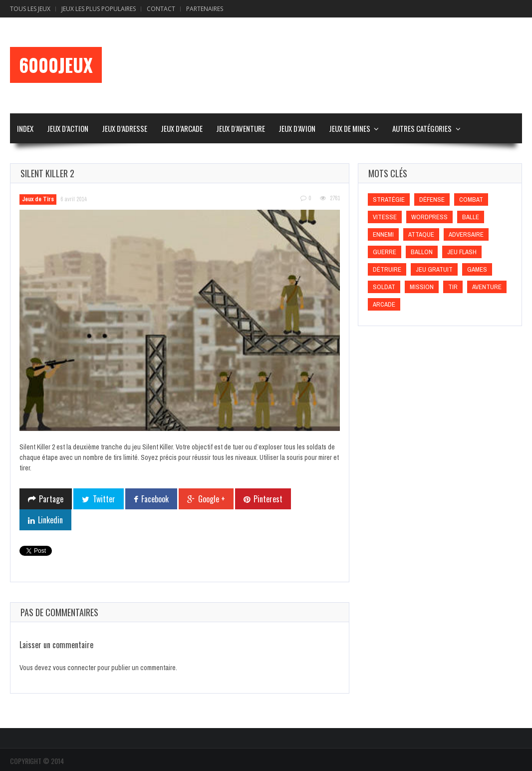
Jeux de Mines (350, 128)
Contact (161, 9)
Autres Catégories (422, 128)
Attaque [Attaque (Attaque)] (421, 234)
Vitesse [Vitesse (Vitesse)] (385, 217)
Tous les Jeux (30, 9)
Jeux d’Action (68, 128)
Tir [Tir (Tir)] (453, 287)
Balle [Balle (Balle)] (471, 217)
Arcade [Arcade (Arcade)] (384, 304)
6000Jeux (56, 65)
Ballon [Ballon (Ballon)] (422, 252)
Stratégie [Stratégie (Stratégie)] (389, 199)
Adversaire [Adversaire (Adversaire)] (466, 234)
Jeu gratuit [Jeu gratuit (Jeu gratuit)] (434, 269)
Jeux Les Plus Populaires (99, 9)
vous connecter (74, 668)
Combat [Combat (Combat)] (471, 199)
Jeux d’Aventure (241, 128)
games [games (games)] (477, 269)
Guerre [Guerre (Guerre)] (385, 252)
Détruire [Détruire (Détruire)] (387, 269)
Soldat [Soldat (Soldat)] (384, 287)
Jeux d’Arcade (182, 128)
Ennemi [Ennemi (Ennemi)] (383, 234)
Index (25, 128)
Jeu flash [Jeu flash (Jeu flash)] (462, 252)
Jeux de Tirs (38, 199)
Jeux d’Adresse (125, 128)
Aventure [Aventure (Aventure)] (487, 287)
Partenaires (205, 9)
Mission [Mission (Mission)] (422, 287)
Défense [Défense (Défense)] (432, 199)
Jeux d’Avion (297, 128)
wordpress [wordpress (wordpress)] (429, 217)
